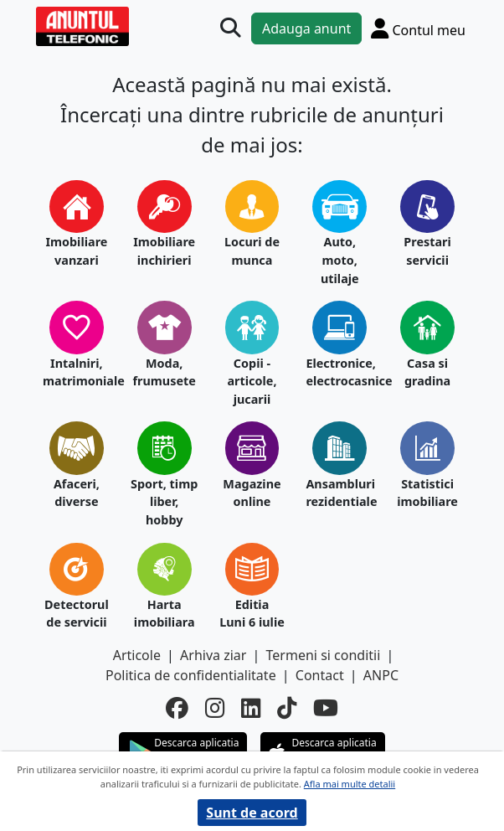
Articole (137, 655)
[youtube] (326, 709)
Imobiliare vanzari (76, 251)
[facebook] (177, 709)
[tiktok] (287, 709)
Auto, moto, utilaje (340, 260)
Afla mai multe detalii (350, 784)
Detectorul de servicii (77, 614)
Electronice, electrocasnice (339, 372)
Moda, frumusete (164, 372)
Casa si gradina (427, 372)
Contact (320, 675)
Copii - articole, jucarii (252, 381)
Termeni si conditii (324, 655)
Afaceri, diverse (77, 493)
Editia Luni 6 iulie (252, 614)
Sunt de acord (252, 813)
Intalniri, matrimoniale (77, 372)
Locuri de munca (252, 251)
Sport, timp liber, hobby (164, 502)
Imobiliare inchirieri (164, 251)
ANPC (381, 675)
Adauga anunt (306, 28)
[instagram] (215, 709)
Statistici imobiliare (427, 493)
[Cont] (418, 28)
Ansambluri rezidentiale (339, 493)
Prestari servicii (427, 251)
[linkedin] (251, 709)
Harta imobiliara (165, 614)
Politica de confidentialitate (191, 675)
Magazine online (252, 493)
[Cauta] (230, 28)
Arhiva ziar (213, 655)
